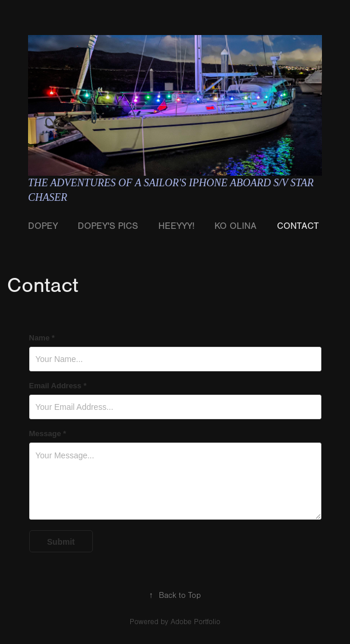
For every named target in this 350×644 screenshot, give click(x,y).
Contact (298, 226)
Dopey (43, 226)
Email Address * (58, 386)
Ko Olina (235, 226)
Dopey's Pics (108, 226)
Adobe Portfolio (195, 622)
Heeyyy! (176, 226)
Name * (42, 338)
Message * (48, 434)
